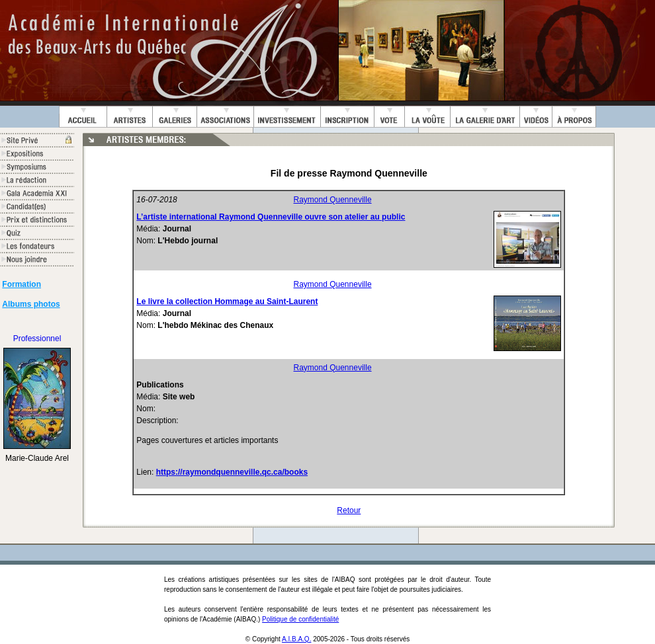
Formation (22, 284)
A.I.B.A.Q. (296, 639)
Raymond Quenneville (333, 200)
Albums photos (31, 304)
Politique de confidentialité (300, 619)
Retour (349, 510)
